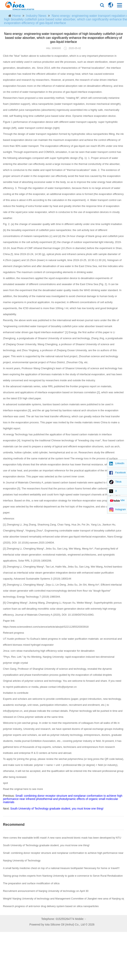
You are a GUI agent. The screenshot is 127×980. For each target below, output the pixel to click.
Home (17, 16)
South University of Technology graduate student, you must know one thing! (57, 809)
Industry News (36, 16)
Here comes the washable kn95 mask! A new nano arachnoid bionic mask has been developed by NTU (62, 838)
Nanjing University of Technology (22, 861)
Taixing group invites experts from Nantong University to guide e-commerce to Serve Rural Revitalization (63, 876)
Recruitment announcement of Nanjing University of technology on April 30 (46, 891)
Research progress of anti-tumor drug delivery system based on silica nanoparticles (51, 906)
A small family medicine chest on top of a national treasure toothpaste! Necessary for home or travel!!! (61, 868)
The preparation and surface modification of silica (31, 883)
